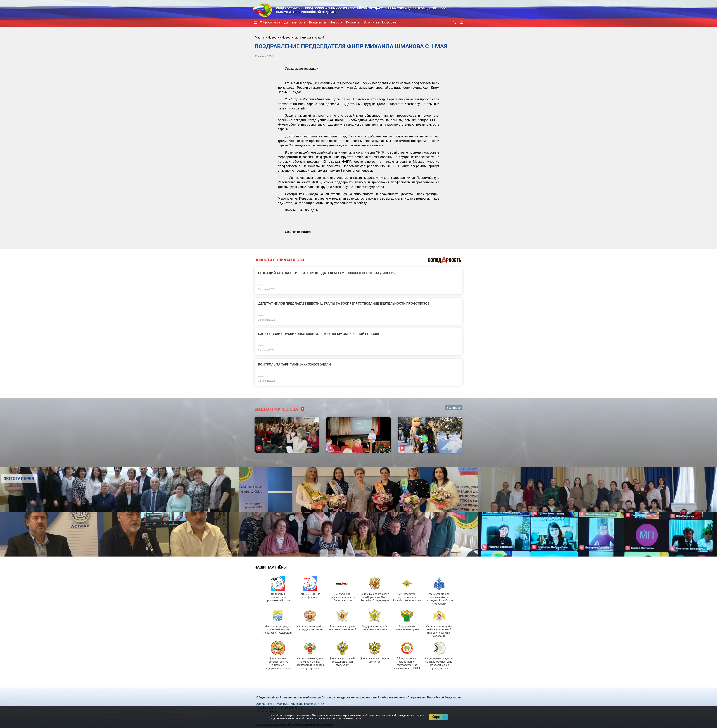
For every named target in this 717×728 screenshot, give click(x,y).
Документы (317, 22)
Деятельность (295, 22)
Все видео (454, 408)
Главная (260, 38)
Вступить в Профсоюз (380, 22)
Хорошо (439, 717)
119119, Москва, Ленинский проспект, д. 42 (295, 704)
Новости (336, 22)
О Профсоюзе (270, 22)
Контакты (353, 22)
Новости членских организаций (303, 38)
